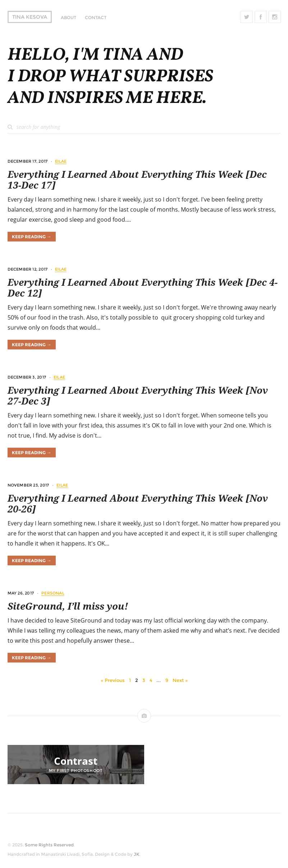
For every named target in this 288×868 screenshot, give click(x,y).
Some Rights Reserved (49, 845)
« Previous (113, 680)
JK (136, 854)
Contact (96, 17)
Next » (180, 680)
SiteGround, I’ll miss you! (68, 606)
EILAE (61, 161)
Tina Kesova (30, 17)
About (68, 17)
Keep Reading (32, 237)
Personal (53, 593)
